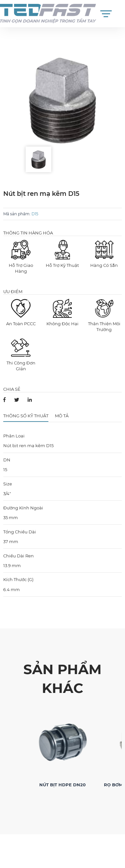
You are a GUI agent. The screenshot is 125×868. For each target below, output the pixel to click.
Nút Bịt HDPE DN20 (62, 785)
